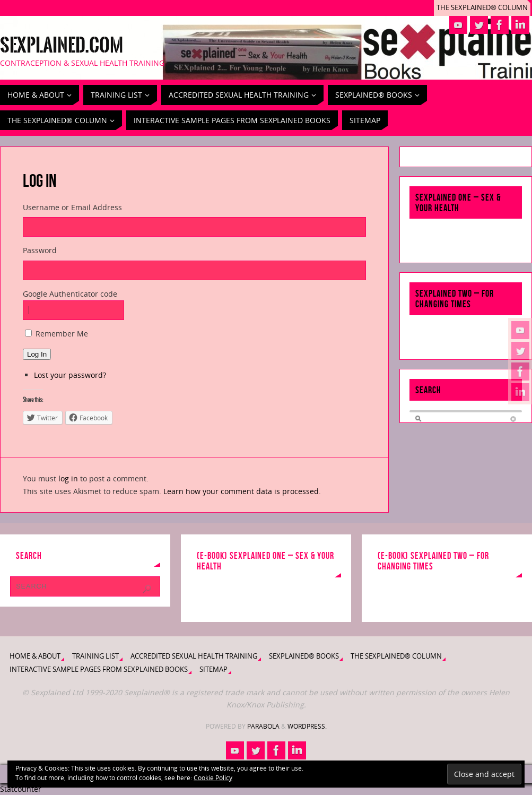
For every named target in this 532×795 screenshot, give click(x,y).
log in (68, 478)
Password (40, 250)
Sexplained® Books (304, 656)
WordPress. (307, 726)
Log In (37, 354)
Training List (95, 656)
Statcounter (21, 789)
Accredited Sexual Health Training (194, 656)
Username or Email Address (72, 207)
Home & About (35, 656)
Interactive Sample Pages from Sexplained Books (99, 669)
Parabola (263, 726)
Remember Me (62, 334)
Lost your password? (70, 375)
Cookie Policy (213, 778)
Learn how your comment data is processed (241, 491)
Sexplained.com (62, 46)
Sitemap (213, 669)
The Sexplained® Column (482, 8)
